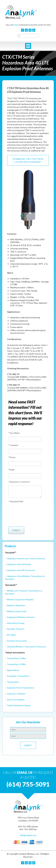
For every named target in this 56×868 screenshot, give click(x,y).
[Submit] (16, 530)
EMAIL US (25, 772)
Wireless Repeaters (16, 605)
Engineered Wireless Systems (21, 617)
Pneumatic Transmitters (18, 676)
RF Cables (11, 635)
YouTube (34, 30)
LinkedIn (26, 30)
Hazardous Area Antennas (19, 564)
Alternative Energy (16, 623)
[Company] (25, 451)
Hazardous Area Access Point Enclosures (26, 558)
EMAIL (15, 25)
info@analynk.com (28, 835)
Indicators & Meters (16, 694)
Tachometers (13, 682)
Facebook (23, 30)
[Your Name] (25, 439)
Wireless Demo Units (17, 611)
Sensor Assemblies (16, 700)
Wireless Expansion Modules (20, 599)
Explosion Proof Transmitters (21, 688)
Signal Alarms (13, 670)
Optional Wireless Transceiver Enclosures (26, 647)
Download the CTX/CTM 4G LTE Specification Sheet (28, 160)
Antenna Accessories (17, 641)
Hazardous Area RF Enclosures (21, 570)
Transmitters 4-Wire (16, 664)
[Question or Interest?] (25, 492)
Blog (30, 30)
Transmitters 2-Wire (16, 658)
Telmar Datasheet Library (19, 705)
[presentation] (19, 515)
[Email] (25, 476)
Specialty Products (16, 629)
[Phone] (25, 464)
